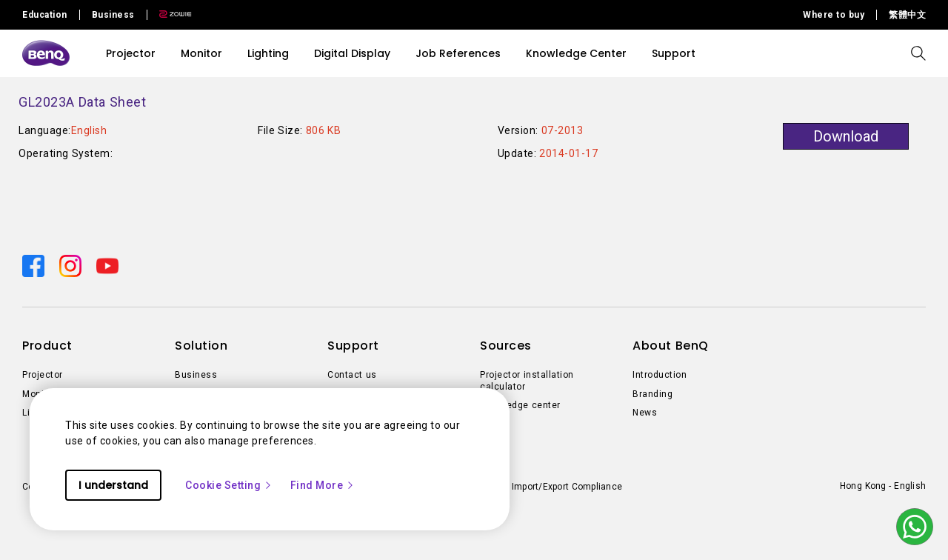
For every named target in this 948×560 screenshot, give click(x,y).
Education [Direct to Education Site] (45, 15)
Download (846, 136)
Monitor (201, 53)
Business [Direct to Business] (196, 375)
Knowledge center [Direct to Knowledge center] (520, 405)
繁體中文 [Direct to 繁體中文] (907, 15)
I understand (113, 485)
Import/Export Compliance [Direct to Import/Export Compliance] (567, 487)
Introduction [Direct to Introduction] (660, 375)
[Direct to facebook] (35, 265)
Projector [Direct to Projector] (43, 375)
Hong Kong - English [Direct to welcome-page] (883, 486)
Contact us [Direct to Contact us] (352, 375)
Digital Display (352, 53)
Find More (323, 485)
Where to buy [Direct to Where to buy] (834, 15)
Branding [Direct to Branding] (652, 394)
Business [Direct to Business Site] (113, 15)
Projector (131, 53)
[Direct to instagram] (72, 265)
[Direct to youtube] (107, 265)
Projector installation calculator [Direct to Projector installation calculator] (527, 381)
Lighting (268, 53)
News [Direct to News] (645, 413)
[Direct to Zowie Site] (170, 15)
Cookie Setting (229, 485)
